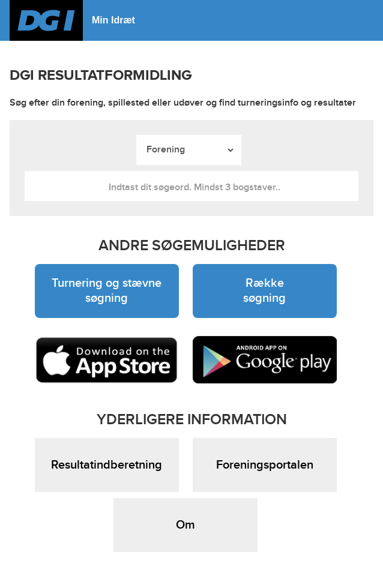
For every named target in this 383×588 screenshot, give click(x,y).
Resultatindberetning (107, 465)
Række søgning (264, 291)
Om (185, 525)
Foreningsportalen (265, 465)
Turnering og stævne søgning (107, 291)
